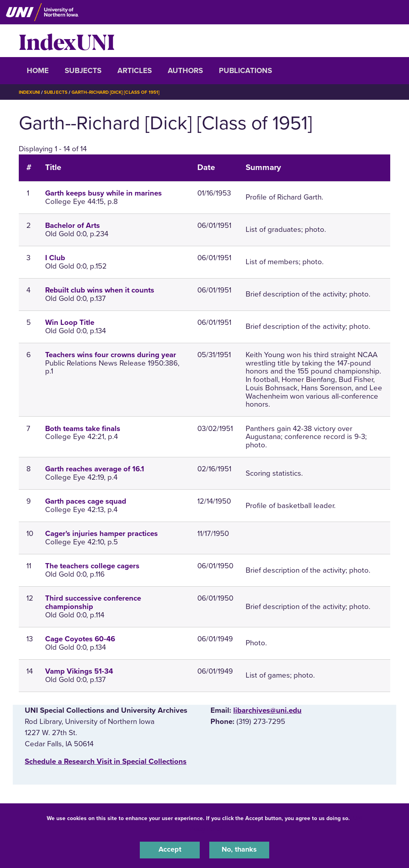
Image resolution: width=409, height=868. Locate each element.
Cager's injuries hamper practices (101, 534)
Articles (135, 71)
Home (38, 71)
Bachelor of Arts (72, 225)
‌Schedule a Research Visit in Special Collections (106, 761)
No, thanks (239, 850)
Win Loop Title (70, 322)
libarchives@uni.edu (267, 710)
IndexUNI (67, 41)
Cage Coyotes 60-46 (80, 639)
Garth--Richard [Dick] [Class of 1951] (120, 92)
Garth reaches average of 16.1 (95, 469)
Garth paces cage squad (86, 501)
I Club (55, 258)
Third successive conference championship (93, 602)
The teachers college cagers (92, 566)
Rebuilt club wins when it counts (100, 290)
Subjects (83, 71)
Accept (170, 850)
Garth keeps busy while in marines (103, 193)
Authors (185, 71)
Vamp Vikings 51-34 (79, 671)
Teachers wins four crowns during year (111, 355)
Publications (245, 71)
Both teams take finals (83, 429)
